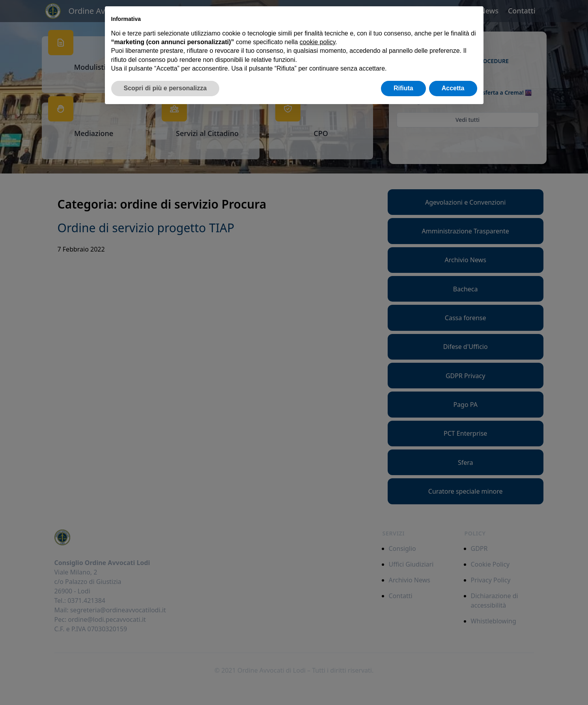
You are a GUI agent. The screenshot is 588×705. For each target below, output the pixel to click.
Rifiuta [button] (403, 88)
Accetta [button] (453, 88)
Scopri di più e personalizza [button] (165, 88)
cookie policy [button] (317, 42)
